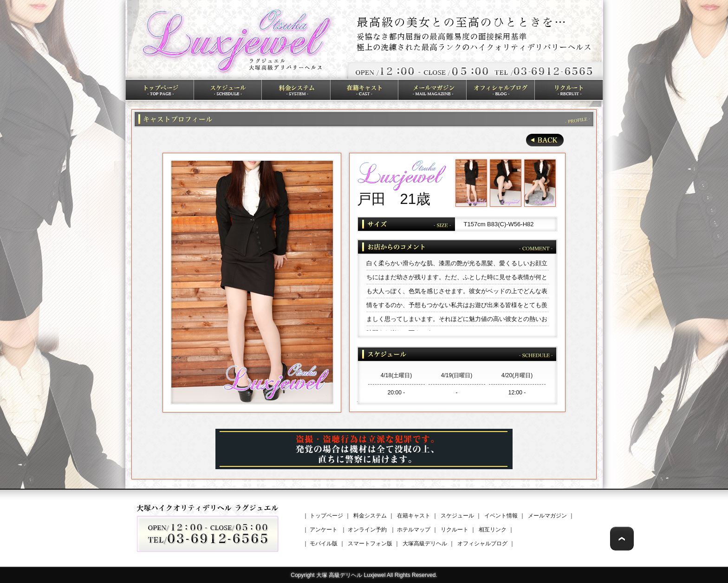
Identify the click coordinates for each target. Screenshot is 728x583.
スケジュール (457, 516)
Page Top (622, 539)
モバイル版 (324, 544)
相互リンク (493, 530)
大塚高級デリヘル (425, 544)
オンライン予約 (367, 530)
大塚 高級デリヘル (339, 575)
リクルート (455, 530)
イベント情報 (501, 516)
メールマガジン (547, 516)
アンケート (324, 530)
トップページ (326, 516)
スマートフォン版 (370, 544)
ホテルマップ (414, 530)
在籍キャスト (414, 516)
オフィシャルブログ (482, 544)
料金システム (370, 516)
